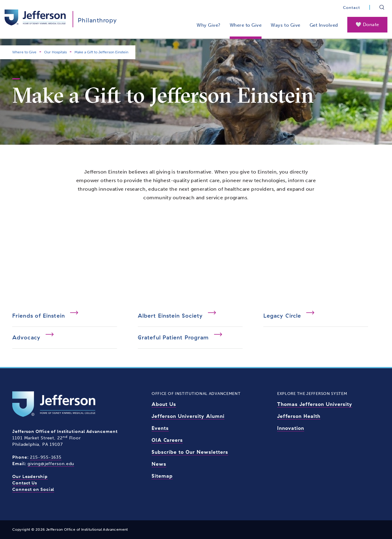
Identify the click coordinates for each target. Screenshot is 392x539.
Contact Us (25, 483)
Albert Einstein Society (170, 316)
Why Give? (209, 25)
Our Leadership (30, 477)
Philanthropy (97, 20)
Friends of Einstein (39, 316)
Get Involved (324, 25)
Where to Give (246, 25)
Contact (352, 8)
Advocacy (26, 337)
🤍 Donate (367, 25)
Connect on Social (33, 489)
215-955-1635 (46, 457)
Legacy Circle (282, 316)
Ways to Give (285, 25)
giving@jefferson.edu (51, 464)
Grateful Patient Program (173, 337)
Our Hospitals (55, 52)
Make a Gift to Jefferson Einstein (101, 52)
